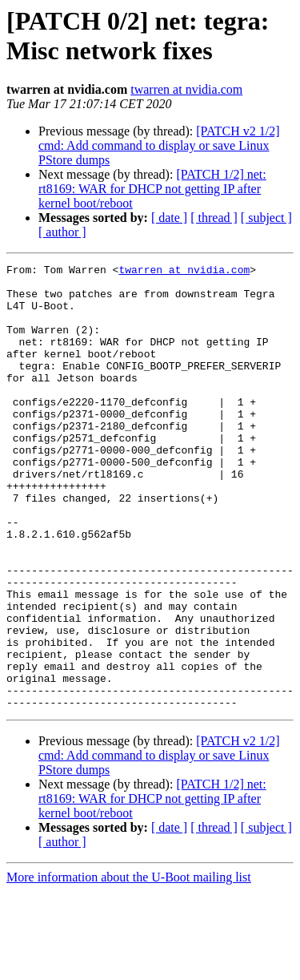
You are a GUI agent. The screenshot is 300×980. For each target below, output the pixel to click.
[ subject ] (266, 218)
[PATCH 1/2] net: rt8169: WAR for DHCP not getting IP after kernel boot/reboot (152, 189)
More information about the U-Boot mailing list (129, 966)
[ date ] (169, 218)
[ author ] (62, 232)
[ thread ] (214, 218)
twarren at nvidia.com (186, 89)
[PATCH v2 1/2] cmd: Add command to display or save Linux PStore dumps (159, 145)
